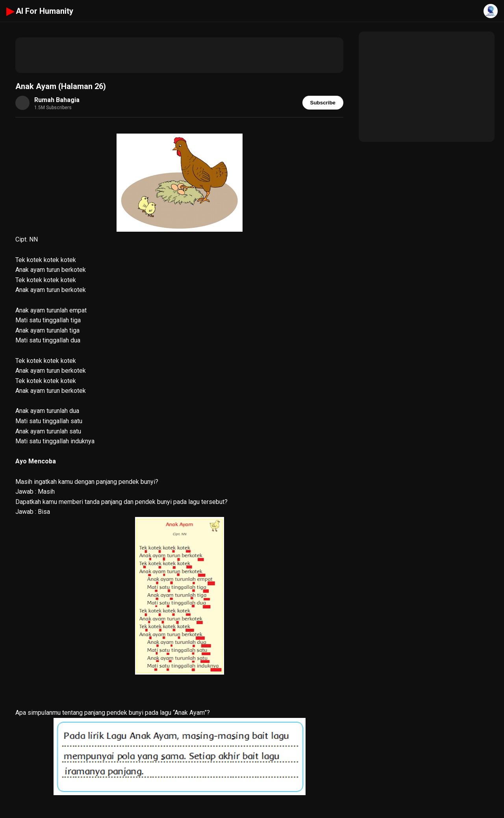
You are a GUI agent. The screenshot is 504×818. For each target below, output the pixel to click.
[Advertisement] (179, 55)
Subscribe (323, 103)
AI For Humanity (40, 11)
